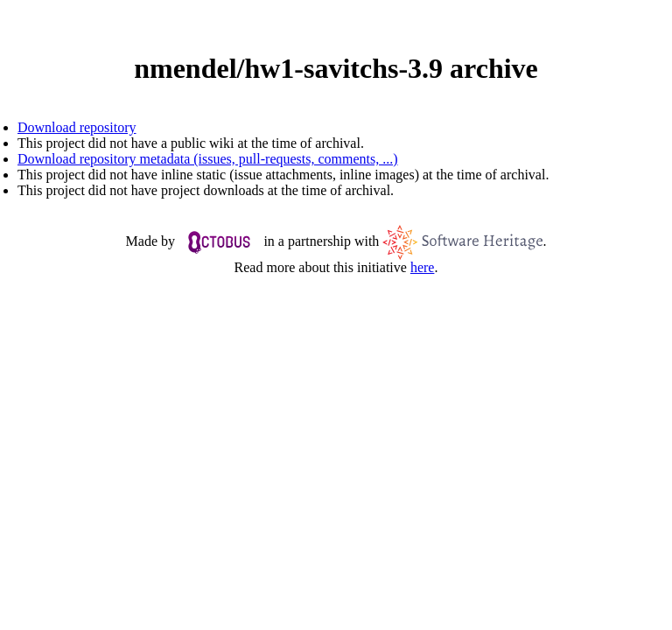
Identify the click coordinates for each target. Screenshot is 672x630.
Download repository (77, 127)
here (423, 267)
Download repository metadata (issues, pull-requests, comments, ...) (208, 159)
